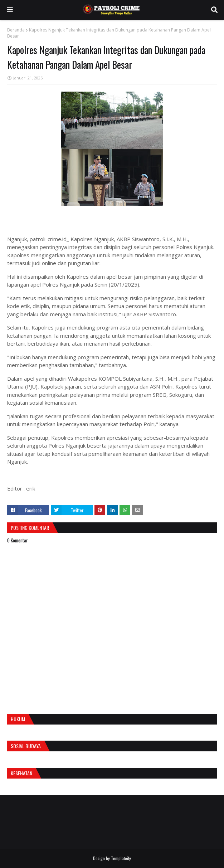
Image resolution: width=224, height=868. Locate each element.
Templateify (121, 858)
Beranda (16, 30)
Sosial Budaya (26, 746)
